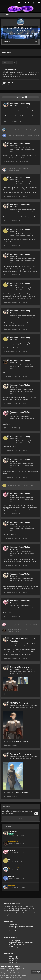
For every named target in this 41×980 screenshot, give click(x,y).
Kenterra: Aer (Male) (19, 703)
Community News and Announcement (21, 927)
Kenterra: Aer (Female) (20, 754)
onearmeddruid (12, 629)
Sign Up (20, 818)
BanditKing (11, 136)
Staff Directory (13, 947)
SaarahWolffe (25, 108)
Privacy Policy (4, 977)
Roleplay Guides (14, 963)
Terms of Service (14, 925)
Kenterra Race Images (20, 667)
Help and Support (14, 941)
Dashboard (12, 931)
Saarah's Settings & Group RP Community (21, 29)
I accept (36, 972)
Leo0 (11, 182)
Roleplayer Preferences (16, 961)
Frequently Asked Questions (18, 945)
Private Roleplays (14, 957)
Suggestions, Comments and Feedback (21, 943)
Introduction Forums (15, 929)
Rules (29, 34)
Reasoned (11, 130)
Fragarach (12, 416)
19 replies (24, 122)
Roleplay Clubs (13, 959)
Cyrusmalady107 (13, 169)
